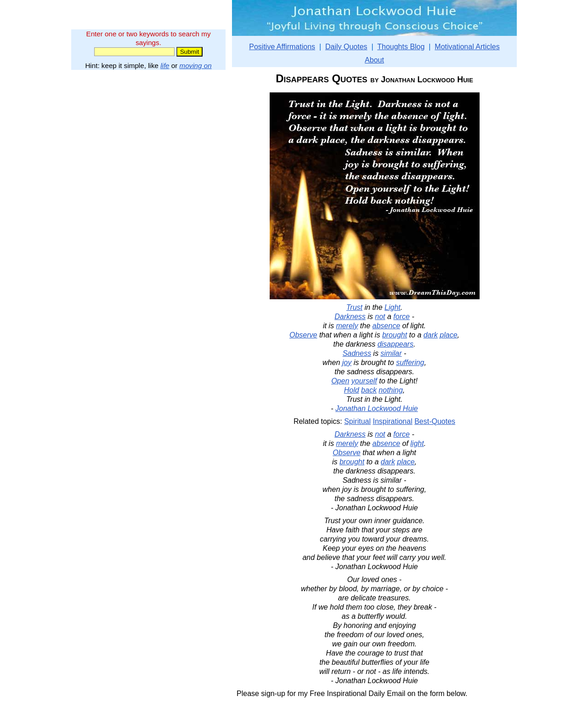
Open (340, 381)
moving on (196, 66)
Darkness (350, 317)
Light (393, 307)
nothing (391, 390)
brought (395, 335)
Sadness (357, 353)
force (401, 317)
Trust (354, 307)
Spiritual (357, 421)
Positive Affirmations (282, 47)
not (380, 317)
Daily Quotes (346, 47)
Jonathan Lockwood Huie (377, 408)
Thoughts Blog (401, 47)
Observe (303, 335)
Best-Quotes (435, 421)
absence (387, 326)
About (374, 60)
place (448, 335)
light (417, 443)
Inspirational (392, 421)
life (165, 66)
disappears (396, 344)
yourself (364, 381)
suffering (410, 362)
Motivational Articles (467, 47)
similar (391, 353)
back (369, 390)
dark (431, 335)
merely (347, 326)
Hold (352, 390)
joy (347, 362)
